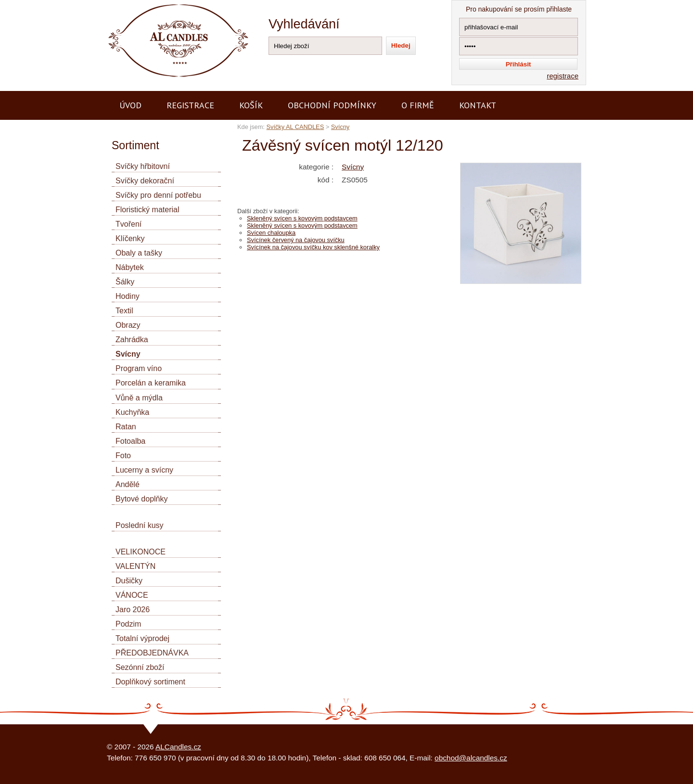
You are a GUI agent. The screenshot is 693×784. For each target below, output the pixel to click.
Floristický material (147, 210)
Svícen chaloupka (271, 233)
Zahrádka (132, 340)
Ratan (126, 427)
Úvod (130, 105)
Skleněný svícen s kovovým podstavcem (302, 218)
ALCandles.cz (178, 747)
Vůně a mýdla (139, 398)
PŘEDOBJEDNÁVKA (152, 653)
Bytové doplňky (142, 499)
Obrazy (128, 325)
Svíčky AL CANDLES (295, 127)
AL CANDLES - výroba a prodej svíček (168, 4)
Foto (123, 456)
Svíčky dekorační (145, 181)
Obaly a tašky (139, 253)
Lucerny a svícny (144, 470)
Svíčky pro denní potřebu (158, 195)
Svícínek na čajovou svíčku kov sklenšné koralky (313, 247)
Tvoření (128, 224)
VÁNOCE (132, 595)
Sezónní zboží (140, 667)
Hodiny (128, 296)
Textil (124, 311)
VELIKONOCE (141, 552)
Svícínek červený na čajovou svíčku (296, 240)
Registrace (190, 105)
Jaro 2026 (133, 610)
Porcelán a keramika (151, 383)
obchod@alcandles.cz (471, 758)
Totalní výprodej (142, 638)
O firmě (418, 105)
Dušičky (129, 581)
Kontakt (478, 105)
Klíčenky (130, 238)
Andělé (128, 484)
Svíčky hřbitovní (143, 166)
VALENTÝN (135, 566)
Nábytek (130, 267)
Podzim (128, 624)
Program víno (139, 368)
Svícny (340, 127)
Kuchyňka (132, 412)
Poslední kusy (140, 525)
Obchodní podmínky (332, 105)
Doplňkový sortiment (150, 682)
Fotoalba (130, 441)
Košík (251, 105)
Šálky (125, 282)
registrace (563, 76)
